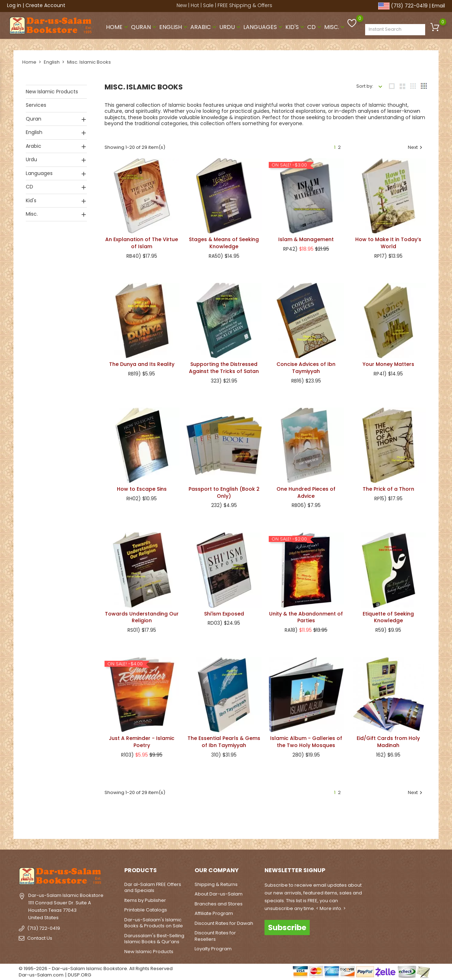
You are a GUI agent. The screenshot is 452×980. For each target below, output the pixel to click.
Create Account (45, 5)
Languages (264, 26)
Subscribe (287, 926)
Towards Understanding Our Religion (142, 616)
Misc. (335, 26)
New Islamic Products (52, 90)
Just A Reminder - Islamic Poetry (142, 740)
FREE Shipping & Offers (245, 5)
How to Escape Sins (142, 488)
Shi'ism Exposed (224, 612)
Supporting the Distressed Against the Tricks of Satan (224, 366)
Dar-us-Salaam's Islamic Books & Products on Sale (154, 921)
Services (36, 104)
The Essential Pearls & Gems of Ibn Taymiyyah (224, 740)
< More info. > (331, 907)
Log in (14, 5)
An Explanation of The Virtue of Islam (142, 241)
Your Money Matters (388, 363)
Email (438, 6)
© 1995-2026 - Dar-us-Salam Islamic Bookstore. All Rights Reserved (96, 967)
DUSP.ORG (79, 973)
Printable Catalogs (146, 908)
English (174, 26)
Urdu (231, 26)
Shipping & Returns (216, 883)
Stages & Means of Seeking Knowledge (224, 241)
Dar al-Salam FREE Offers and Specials (153, 886)
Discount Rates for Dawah (224, 922)
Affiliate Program (214, 912)
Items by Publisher (145, 899)
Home (118, 26)
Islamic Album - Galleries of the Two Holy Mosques (306, 740)
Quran (144, 26)
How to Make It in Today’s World (388, 241)
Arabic (204, 26)
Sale (208, 5)
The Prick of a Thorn (388, 488)
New (182, 5)
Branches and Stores (219, 902)
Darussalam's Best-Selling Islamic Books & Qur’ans (154, 937)
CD (315, 26)
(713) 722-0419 (409, 6)
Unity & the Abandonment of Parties (306, 616)
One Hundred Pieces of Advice (306, 491)
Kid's (296, 26)
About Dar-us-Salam (219, 892)
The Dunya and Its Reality (142, 363)
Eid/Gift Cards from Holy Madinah (388, 740)
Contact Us (40, 937)
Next (416, 146)
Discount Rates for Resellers (215, 935)
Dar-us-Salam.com (41, 973)
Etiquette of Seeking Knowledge (388, 616)
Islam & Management (306, 238)
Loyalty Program (213, 947)
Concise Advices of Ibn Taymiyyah (306, 366)
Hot (195, 5)
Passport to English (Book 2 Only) (224, 491)
